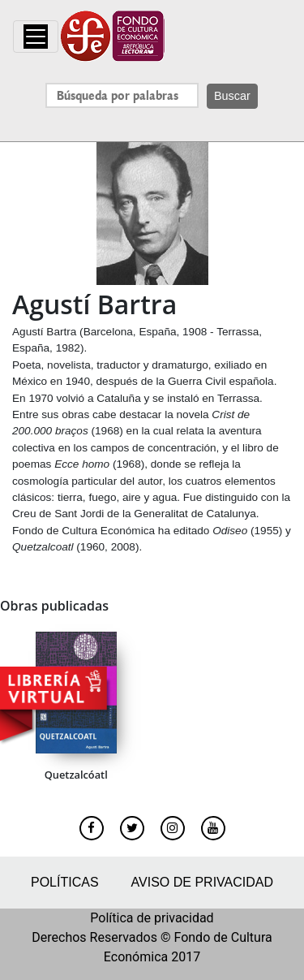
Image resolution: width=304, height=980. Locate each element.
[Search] (122, 95)
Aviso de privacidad (202, 882)
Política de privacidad (152, 918)
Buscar (232, 96)
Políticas (65, 882)
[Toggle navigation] (36, 37)
